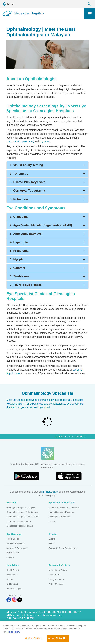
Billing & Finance (57, 579)
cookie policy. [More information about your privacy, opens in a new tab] (13, 633)
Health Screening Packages (62, 512)
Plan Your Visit (55, 575)
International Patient (58, 570)
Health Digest (13, 570)
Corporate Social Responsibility (63, 548)
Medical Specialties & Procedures (64, 507)
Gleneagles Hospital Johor (19, 521)
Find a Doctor (13, 539)
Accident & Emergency (17, 548)
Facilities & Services (16, 543)
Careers (69, 437)
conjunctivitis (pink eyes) (20, 141)
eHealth (10, 557)
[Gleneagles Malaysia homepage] (23, 14)
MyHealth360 (12, 553)
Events (52, 539)
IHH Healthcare (49, 492)
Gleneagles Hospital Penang (20, 526)
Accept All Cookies (58, 639)
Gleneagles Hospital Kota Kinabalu (22, 512)
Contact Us (80, 437)
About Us (59, 437)
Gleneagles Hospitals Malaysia (21, 507)
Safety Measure (56, 584)
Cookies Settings (34, 639)
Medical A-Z (12, 575)
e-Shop (52, 521)
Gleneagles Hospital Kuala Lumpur (22, 517)
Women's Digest (14, 589)
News (51, 543)
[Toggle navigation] (90, 14)
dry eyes (44, 141)
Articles (10, 579)
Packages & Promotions (60, 517)
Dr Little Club (12, 584)
